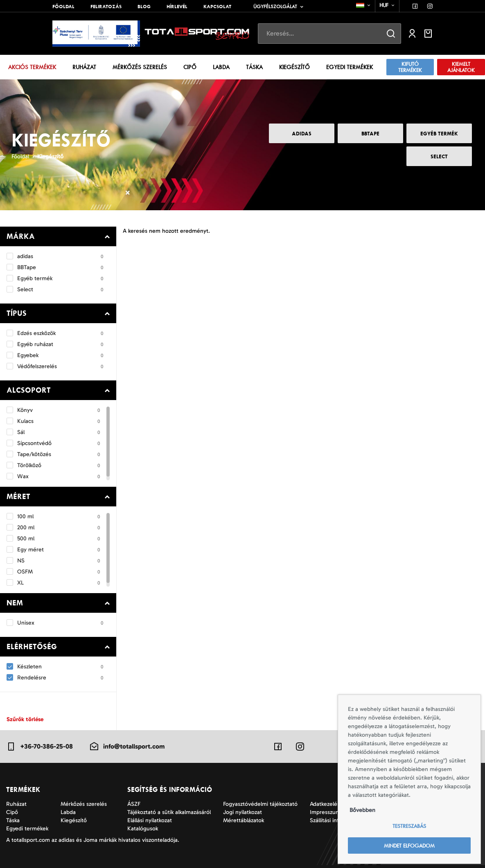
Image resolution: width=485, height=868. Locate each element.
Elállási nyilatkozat (150, 820)
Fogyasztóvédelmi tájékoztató (260, 804)
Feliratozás (106, 7)
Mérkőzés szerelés (140, 67)
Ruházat (84, 67)
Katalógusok (143, 829)
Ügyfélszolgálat (275, 7)
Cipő (190, 67)
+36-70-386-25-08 (39, 747)
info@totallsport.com (127, 747)
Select (439, 156)
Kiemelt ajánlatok (461, 67)
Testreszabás (409, 826)
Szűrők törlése (25, 719)
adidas (302, 134)
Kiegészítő (294, 67)
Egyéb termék (439, 134)
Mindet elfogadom (409, 846)
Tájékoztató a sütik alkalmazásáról (169, 812)
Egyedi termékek (350, 67)
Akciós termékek (32, 67)
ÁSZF (134, 804)
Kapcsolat (217, 7)
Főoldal (63, 7)
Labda (221, 67)
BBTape (370, 134)
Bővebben (362, 810)
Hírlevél (177, 7)
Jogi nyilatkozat (242, 812)
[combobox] (364, 5)
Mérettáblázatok (244, 820)
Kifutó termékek (410, 67)
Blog (144, 7)
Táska (254, 67)
